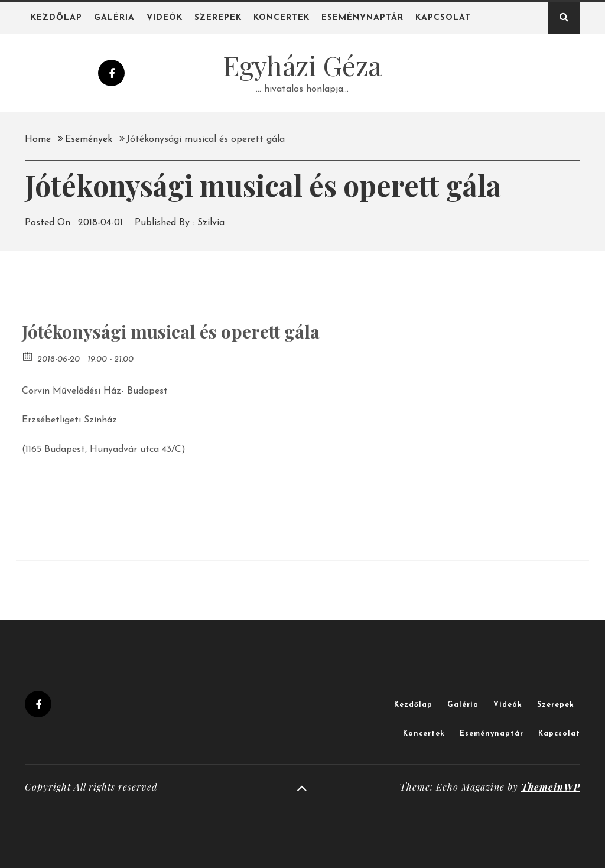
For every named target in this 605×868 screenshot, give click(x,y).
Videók (165, 18)
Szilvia (211, 223)
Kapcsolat (443, 18)
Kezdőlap (56, 18)
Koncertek (282, 18)
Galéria (114, 18)
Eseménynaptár (362, 18)
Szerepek (218, 18)
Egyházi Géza (302, 65)
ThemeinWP (551, 787)
